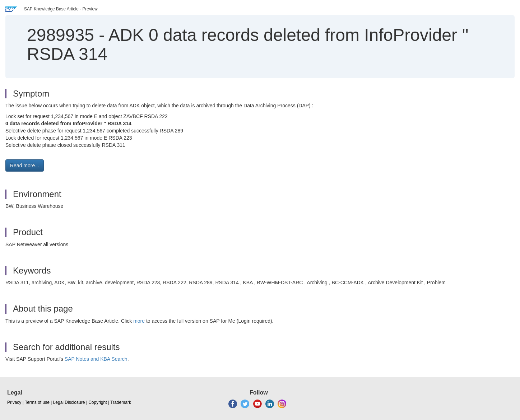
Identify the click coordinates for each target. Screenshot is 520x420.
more (139, 321)
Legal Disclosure (69, 402)
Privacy (14, 402)
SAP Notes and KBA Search (96, 359)
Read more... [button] (25, 165)
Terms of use (37, 402)
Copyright (98, 402)
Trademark (121, 402)
